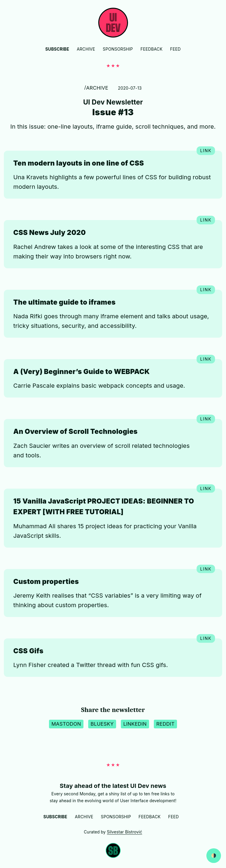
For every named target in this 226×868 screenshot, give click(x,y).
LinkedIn (135, 724)
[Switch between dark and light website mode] (214, 856)
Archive (86, 49)
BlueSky (102, 724)
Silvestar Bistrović (125, 832)
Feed (176, 49)
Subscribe (57, 49)
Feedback (151, 49)
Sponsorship (118, 49)
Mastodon (66, 724)
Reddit (165, 724)
